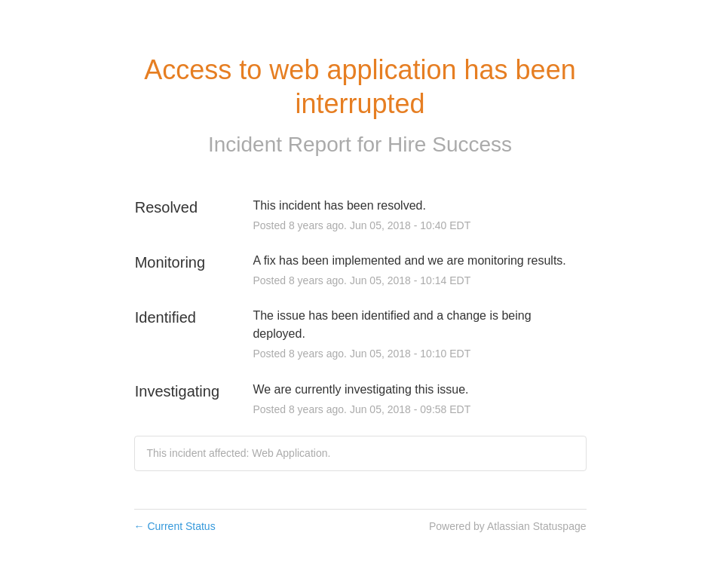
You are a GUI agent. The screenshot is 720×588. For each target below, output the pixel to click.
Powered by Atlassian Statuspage (508, 526)
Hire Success (450, 144)
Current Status (175, 526)
